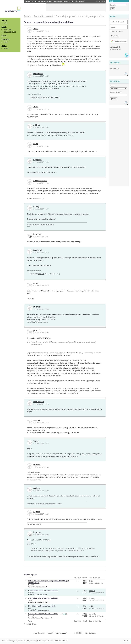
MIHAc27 (37, 307)
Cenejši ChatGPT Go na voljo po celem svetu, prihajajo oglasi (55, 1)
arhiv (6, 23)
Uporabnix (38, 74)
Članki (4, 36)
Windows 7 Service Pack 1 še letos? (43, 614)
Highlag (37, 488)
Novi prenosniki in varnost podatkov (43, 598)
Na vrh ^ (126, 641)
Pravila (4, 641)
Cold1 (91, 606)
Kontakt (50, 641)
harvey (36, 207)
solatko (92, 598)
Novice (4, 21)
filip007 (37, 512)
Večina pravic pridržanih (16, 641)
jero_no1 (37, 330)
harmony (37, 234)
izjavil (49, 338)
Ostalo (4, 46)
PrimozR (31, 616)
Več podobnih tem (30, 624)
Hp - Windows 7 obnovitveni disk (42, 606)
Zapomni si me (116, 31)
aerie (36, 144)
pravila (6, 48)
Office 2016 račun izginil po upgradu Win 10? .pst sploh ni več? (49, 582)
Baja (91, 581)
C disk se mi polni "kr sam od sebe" (43, 591)
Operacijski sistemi (48, 618)
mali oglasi (8, 29)
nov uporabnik (115, 47)
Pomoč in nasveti (41, 587)
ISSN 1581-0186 (61, 641)
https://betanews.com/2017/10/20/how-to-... (42, 172)
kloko (36, 283)
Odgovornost (31, 641)
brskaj (6, 42)
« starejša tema (39, 633)
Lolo (30, 608)
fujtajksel (37, 160)
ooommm (31, 593)
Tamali (30, 600)
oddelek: (62, 633)
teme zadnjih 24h (10, 32)
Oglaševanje (42, 641)
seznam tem (114, 68)
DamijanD (38, 250)
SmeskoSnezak (40, 181)
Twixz (36, 29)
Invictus (92, 591)
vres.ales (37, 420)
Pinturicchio (39, 402)
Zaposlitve (5, 39)
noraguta (92, 614)
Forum (4, 27)
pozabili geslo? (115, 50)
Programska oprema (42, 602)
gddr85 (37, 125)
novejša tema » (90, 633)
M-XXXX (31, 585)
